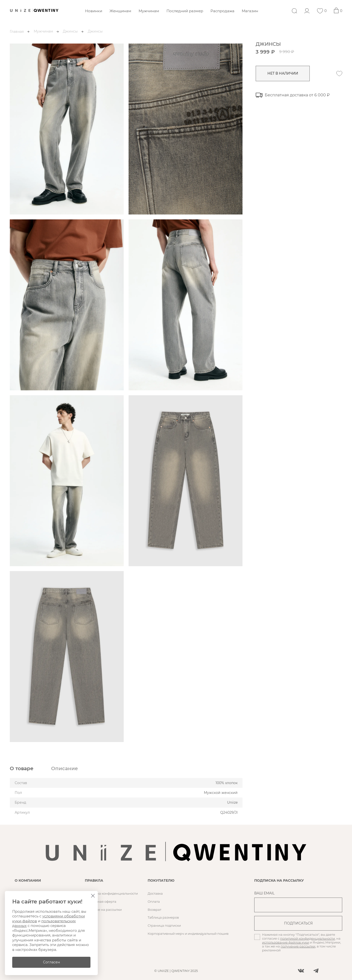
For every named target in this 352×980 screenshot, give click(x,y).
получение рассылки (298, 946)
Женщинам (120, 11)
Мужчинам (149, 11)
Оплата (154, 901)
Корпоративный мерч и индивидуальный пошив (188, 934)
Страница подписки (164, 925)
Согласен (51, 962)
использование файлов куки (286, 942)
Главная (17, 32)
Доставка (155, 893)
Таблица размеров (163, 917)
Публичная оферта (101, 901)
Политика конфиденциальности (111, 893)
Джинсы (70, 31)
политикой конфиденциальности (308, 938)
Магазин (250, 11)
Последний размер (185, 11)
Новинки (94, 11)
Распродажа (222, 11)
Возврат (154, 910)
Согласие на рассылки (103, 910)
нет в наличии (284, 73)
